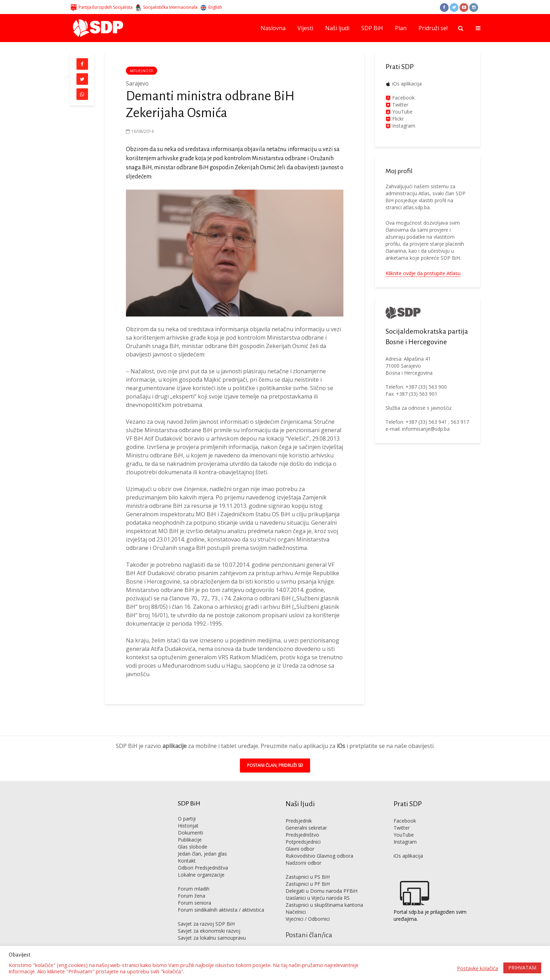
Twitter (402, 817)
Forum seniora (194, 892)
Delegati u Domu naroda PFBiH (321, 880)
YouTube (402, 112)
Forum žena (192, 885)
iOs (341, 735)
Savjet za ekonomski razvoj (209, 920)
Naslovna (273, 28)
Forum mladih (194, 878)
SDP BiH (372, 28)
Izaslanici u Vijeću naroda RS (318, 887)
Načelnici (296, 901)
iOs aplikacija (407, 84)
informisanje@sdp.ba (426, 429)
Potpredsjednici (303, 831)
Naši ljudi (337, 28)
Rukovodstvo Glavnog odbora (319, 845)
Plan (401, 28)
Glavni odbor (300, 838)
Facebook (403, 98)
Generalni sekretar (306, 817)
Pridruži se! (433, 28)
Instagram (403, 126)
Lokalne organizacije (201, 864)
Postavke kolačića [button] (478, 968)
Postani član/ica (309, 924)
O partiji (187, 808)
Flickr (397, 119)
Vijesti (305, 28)
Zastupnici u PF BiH (308, 873)
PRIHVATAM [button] (522, 968)
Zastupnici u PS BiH (308, 866)
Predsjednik (299, 810)
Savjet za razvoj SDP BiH (206, 913)
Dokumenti (190, 822)
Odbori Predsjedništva (203, 857)
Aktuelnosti (142, 71)
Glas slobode (193, 836)
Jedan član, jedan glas (202, 843)
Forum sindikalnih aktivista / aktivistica (221, 899)
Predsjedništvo (302, 824)
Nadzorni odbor (303, 852)
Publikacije (190, 829)
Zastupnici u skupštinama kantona (324, 894)
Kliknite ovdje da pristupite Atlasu (423, 273)
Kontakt (187, 850)
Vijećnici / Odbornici (308, 908)
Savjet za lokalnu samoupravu (212, 927)
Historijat (188, 815)
